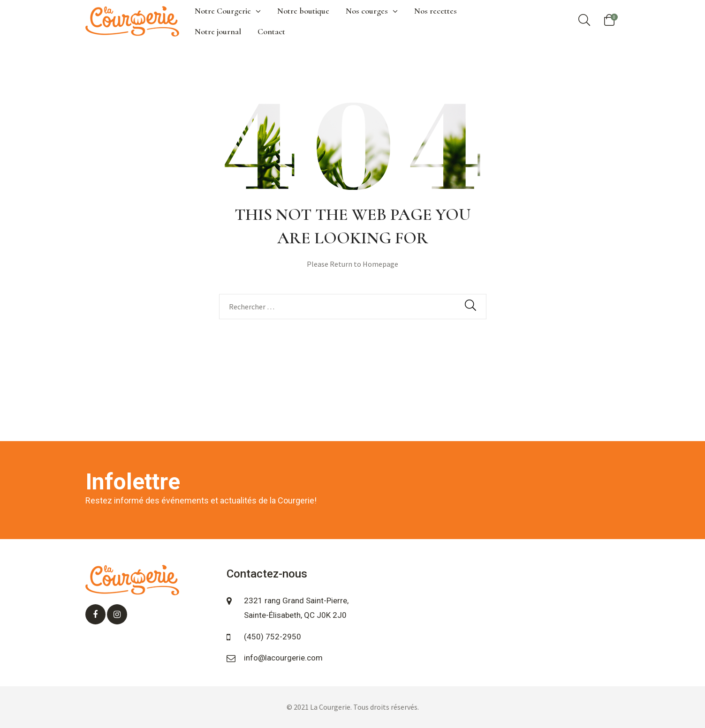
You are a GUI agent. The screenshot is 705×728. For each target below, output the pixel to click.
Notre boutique (303, 11)
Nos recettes (436, 11)
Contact (271, 31)
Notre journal (218, 31)
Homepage (380, 264)
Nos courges (372, 11)
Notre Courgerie (228, 11)
